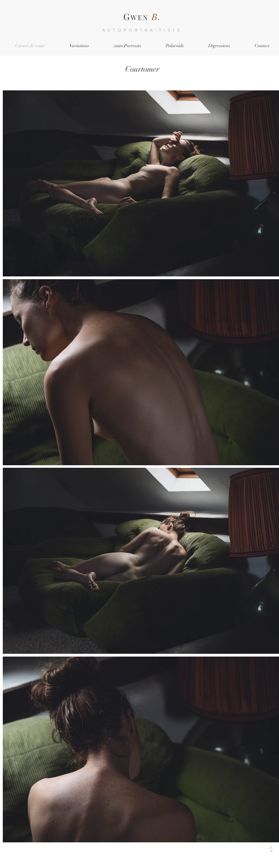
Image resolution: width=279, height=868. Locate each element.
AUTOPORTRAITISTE (142, 30)
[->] (271, 849)
